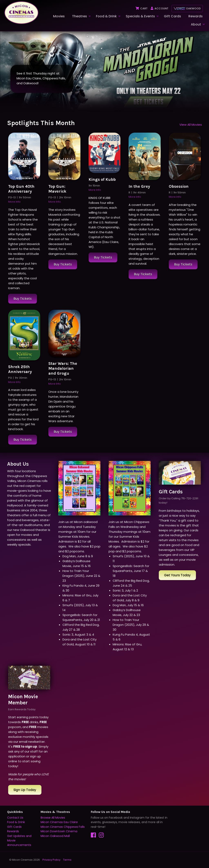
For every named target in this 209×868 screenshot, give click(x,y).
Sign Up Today (25, 790)
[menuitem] (58, 16)
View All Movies (191, 125)
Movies (59, 16)
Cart (141, 8)
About (196, 24)
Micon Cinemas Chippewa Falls (63, 827)
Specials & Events (140, 16)
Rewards (196, 16)
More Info (14, 202)
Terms (67, 860)
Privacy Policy (51, 860)
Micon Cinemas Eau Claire (59, 822)
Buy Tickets (23, 299)
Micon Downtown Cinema (59, 831)
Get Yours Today (177, 575)
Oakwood (187, 8)
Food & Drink (106, 16)
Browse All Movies (53, 818)
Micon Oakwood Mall (55, 836)
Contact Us (15, 818)
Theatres (79, 16)
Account (159, 8)
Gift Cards (172, 16)
